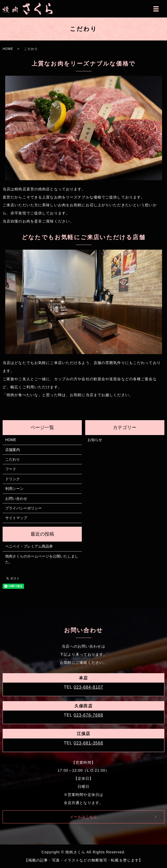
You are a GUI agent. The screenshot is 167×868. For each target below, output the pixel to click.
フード (11, 469)
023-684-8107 (88, 687)
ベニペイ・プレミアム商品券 (29, 546)
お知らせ (95, 440)
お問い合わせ (16, 498)
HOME (8, 49)
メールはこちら (84, 817)
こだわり (13, 459)
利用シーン (14, 489)
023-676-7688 (88, 715)
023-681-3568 (88, 743)
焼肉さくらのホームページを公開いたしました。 (42, 559)
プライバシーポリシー (24, 508)
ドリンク (13, 479)
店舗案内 (13, 450)
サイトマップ (16, 518)
